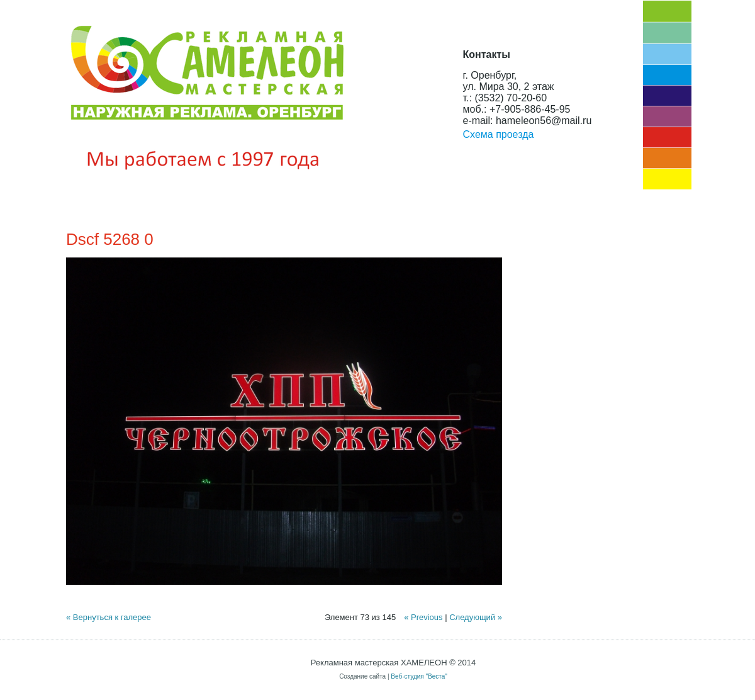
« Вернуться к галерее (109, 617)
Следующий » (476, 617)
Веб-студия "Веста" (419, 676)
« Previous (423, 617)
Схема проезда (499, 134)
